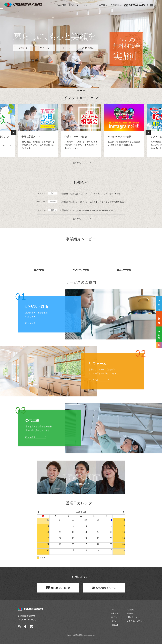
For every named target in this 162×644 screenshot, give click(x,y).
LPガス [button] (74, 5)
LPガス (114, 626)
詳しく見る (30, 334)
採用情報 (130, 618)
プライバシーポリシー (135, 630)
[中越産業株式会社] (23, 5)
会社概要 (62, 5)
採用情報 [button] (116, 5)
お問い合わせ (132, 626)
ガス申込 (159, 304)
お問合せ (159, 334)
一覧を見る (76, 174)
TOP (113, 618)
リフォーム (116, 630)
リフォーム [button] (87, 5)
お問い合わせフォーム (104, 596)
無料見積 (159, 319)
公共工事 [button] (102, 5)
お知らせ (130, 622)
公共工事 (115, 634)
